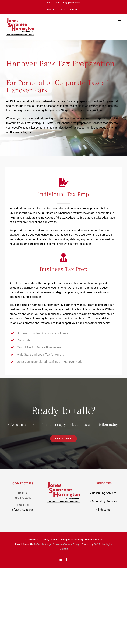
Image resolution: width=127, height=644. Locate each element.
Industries (104, 510)
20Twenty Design (43, 544)
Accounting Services (104, 501)
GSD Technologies (103, 544)
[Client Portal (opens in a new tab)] (76, 10)
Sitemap (64, 549)
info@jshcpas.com (71, 3)
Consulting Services (104, 493)
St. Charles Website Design (66, 544)
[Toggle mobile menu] (120, 22)
